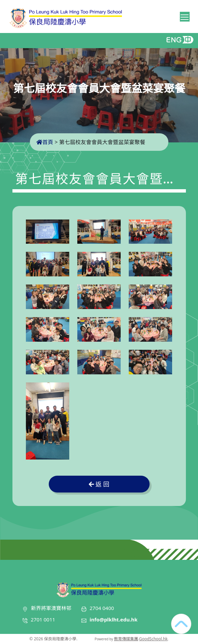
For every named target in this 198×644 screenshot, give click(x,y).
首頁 (45, 142)
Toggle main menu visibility (185, 16)
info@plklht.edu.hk (114, 619)
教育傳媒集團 (126, 639)
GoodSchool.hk (153, 639)
